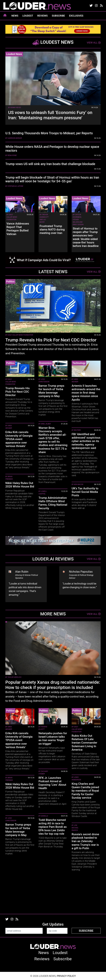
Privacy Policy (66, 976)
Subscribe (58, 16)
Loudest (28, 16)
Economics (45, 363)
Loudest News (14, 54)
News (15, 16)
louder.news (37, 6)
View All (94, 43)
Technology (79, 363)
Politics (10, 281)
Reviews (42, 16)
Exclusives (76, 16)
